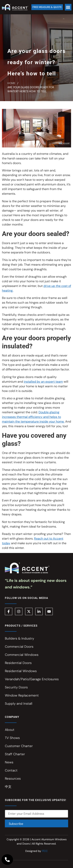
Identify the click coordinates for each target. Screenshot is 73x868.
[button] (68, 7)
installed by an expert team (43, 382)
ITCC (45, 851)
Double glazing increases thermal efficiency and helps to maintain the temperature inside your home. (33, 417)
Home (11, 83)
